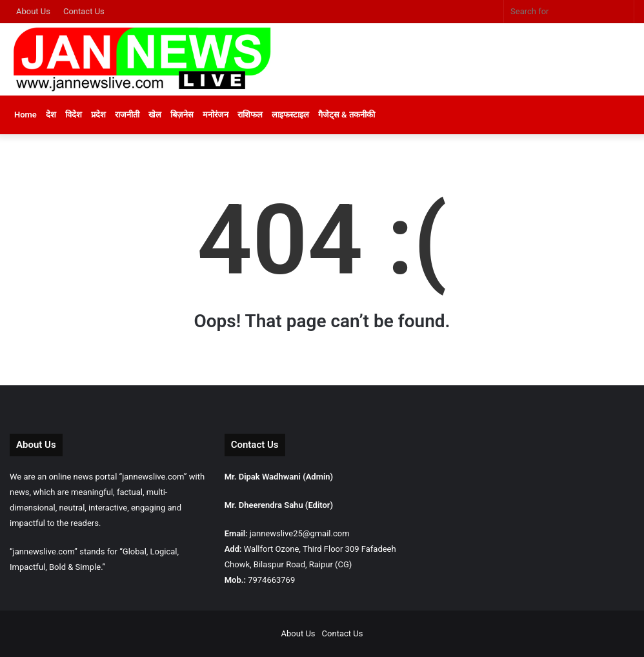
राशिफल (250, 115)
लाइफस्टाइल (290, 115)
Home (25, 115)
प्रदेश (98, 115)
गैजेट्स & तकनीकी (347, 115)
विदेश (74, 115)
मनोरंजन (216, 115)
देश (51, 115)
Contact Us (84, 11)
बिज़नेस (182, 115)
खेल (155, 115)
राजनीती (127, 115)
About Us (33, 11)
